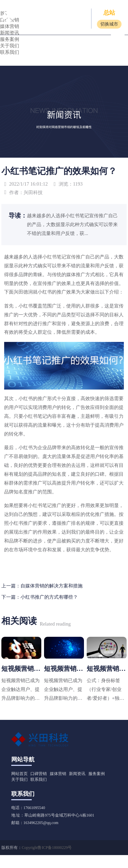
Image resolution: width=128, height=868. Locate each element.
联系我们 (10, 52)
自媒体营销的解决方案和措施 (52, 586)
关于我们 (10, 46)
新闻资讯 (77, 773)
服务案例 (10, 39)
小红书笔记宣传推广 (64, 257)
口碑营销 (39, 773)
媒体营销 (58, 773)
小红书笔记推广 (45, 505)
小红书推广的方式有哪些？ (49, 597)
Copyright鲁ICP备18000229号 (47, 847)
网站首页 (19, 773)
